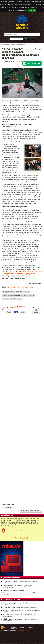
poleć (41, 310)
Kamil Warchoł (7, 299)
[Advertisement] (22, 385)
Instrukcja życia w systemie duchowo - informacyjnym (19, 607)
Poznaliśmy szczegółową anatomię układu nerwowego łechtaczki (20, 582)
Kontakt (31, 627)
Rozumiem (32, 10)
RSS (6, 627)
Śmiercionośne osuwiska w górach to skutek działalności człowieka (20, 594)
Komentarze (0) (8, 504)
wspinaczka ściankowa (22, 292)
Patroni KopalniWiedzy (22, 538)
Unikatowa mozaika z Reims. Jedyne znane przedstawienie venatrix (21, 611)
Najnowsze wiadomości (11, 578)
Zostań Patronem (8, 515)
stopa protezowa (8, 292)
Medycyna (19, 61)
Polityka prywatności (18, 627)
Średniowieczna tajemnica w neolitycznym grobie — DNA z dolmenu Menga (21, 587)
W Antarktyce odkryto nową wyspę (13, 590)
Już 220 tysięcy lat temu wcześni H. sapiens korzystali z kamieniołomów (20, 615)
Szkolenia (14, 629)
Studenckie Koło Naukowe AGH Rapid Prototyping (18, 295)
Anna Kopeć (18, 299)
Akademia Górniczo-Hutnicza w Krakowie (21, 287)
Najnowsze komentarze (11, 599)
